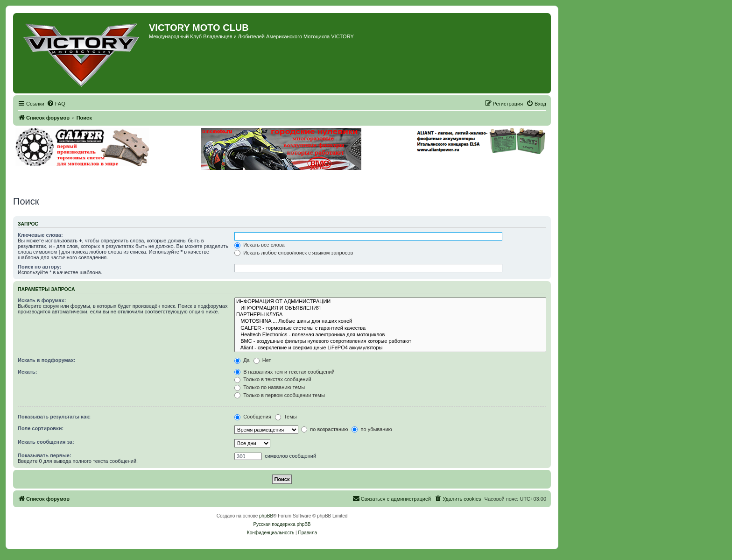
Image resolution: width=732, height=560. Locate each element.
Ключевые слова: (40, 235)
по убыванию (372, 429)
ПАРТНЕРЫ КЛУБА (390, 315)
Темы (286, 417)
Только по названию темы (270, 387)
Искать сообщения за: (46, 442)
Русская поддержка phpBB (282, 524)
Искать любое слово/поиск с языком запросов (294, 253)
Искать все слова (260, 245)
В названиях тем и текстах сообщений (285, 372)
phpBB (266, 516)
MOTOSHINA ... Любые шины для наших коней (390, 321)
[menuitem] (56, 104)
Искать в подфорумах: (47, 360)
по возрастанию (324, 429)
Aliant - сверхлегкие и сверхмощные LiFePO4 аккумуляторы (390, 348)
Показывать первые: (45, 455)
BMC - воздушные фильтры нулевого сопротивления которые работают (390, 341)
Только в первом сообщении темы (280, 395)
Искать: (27, 372)
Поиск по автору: (39, 267)
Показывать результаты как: (54, 417)
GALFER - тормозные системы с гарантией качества (390, 328)
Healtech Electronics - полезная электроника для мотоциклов (390, 335)
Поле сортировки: (41, 428)
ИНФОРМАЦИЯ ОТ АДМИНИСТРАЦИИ (390, 302)
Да (242, 360)
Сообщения (253, 417)
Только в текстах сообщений (273, 379)
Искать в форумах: (42, 300)
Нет (262, 360)
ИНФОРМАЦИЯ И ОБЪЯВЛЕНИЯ (390, 308)
